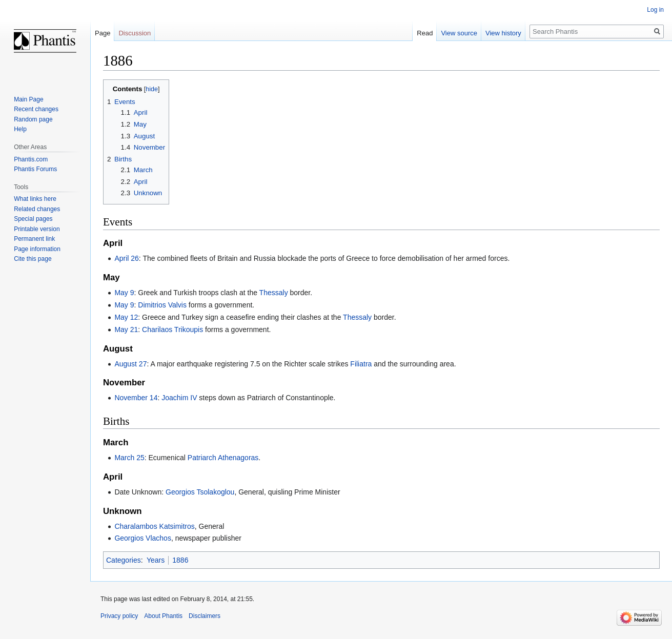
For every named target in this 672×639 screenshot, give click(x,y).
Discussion (135, 33)
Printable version (37, 229)
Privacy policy (119, 616)
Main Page (28, 99)
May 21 (126, 329)
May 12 (126, 317)
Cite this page (33, 259)
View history (503, 33)
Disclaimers (205, 616)
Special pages (33, 219)
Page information (37, 249)
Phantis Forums (35, 169)
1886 (180, 560)
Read (425, 33)
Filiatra (361, 364)
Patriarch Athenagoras (223, 458)
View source (459, 33)
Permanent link (34, 239)
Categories (124, 560)
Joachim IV (179, 398)
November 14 (136, 398)
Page (103, 33)
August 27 (130, 364)
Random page (33, 119)
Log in (655, 10)
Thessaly (274, 293)
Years (156, 560)
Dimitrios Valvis (162, 305)
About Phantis (163, 616)
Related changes (37, 209)
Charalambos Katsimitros (154, 526)
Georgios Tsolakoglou (200, 492)
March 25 (129, 458)
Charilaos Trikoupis (172, 329)
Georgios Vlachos (143, 538)
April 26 (126, 258)
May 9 (124, 293)
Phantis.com (31, 159)
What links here (35, 199)
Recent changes (36, 109)
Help (20, 129)
